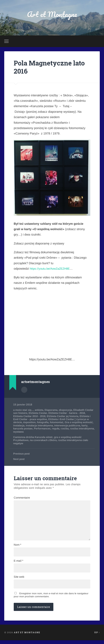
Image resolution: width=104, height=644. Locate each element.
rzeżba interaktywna (26, 432)
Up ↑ (97, 636)
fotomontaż (72, 423)
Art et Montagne (52, 14)
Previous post (22, 454)
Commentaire (22, 498)
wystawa (45, 432)
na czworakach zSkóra (45, 440)
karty (30, 429)
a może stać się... (24, 410)
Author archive (24, 390)
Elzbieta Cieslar (48, 413)
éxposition (44, 423)
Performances (64, 429)
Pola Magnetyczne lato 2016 (51, 67)
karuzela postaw (44, 429)
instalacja (42, 426)
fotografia (58, 423)
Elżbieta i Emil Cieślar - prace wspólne (37, 420)
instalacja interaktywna (64, 426)
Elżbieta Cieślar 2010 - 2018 (38, 416)
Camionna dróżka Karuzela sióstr (34, 437)
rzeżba (88, 429)
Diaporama (53, 410)
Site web (19, 580)
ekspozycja (69, 410)
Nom (17, 547)
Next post (19, 459)
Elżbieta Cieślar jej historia (73, 416)
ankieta (41, 410)
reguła (78, 429)
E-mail (18, 564)
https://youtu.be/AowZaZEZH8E (51, 269)
